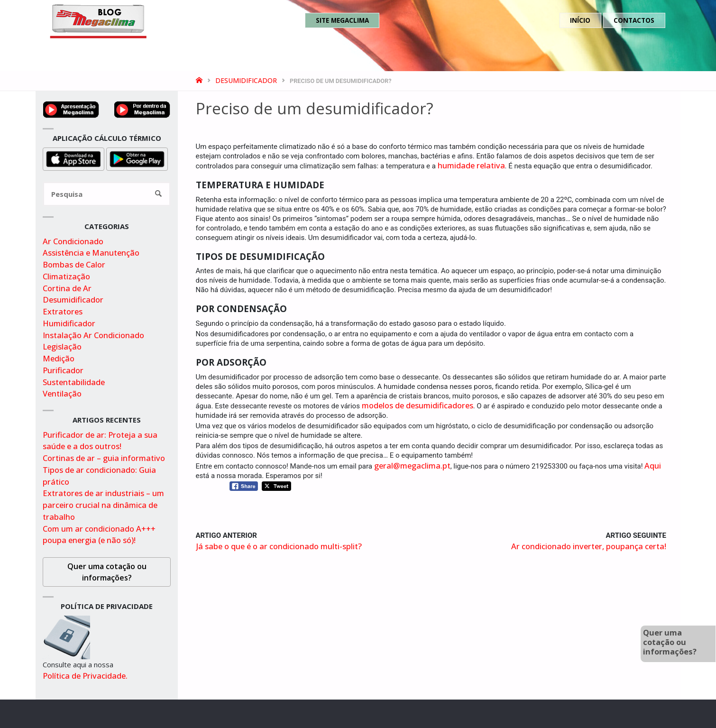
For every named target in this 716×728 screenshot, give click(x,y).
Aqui (653, 465)
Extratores (63, 311)
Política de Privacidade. (85, 676)
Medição (59, 358)
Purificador (63, 370)
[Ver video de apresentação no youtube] (71, 108)
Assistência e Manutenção (91, 253)
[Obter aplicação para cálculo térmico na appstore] (73, 158)
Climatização (66, 276)
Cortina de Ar (67, 288)
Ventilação (62, 393)
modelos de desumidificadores (418, 405)
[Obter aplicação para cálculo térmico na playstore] (137, 158)
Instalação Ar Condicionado (93, 335)
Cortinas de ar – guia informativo (104, 458)
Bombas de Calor (74, 264)
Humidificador (69, 323)
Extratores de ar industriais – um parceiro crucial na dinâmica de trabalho (103, 505)
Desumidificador (246, 80)
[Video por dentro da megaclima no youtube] (142, 108)
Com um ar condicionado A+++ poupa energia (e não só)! (99, 534)
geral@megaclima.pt (412, 465)
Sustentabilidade (74, 382)
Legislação (62, 346)
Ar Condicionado (73, 241)
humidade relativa (471, 165)
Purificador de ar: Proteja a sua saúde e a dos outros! (100, 441)
